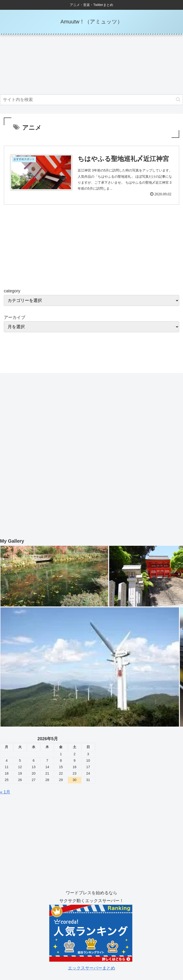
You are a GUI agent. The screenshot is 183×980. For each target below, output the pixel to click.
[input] (91, 100)
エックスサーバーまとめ (91, 969)
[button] (178, 99)
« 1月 (5, 792)
